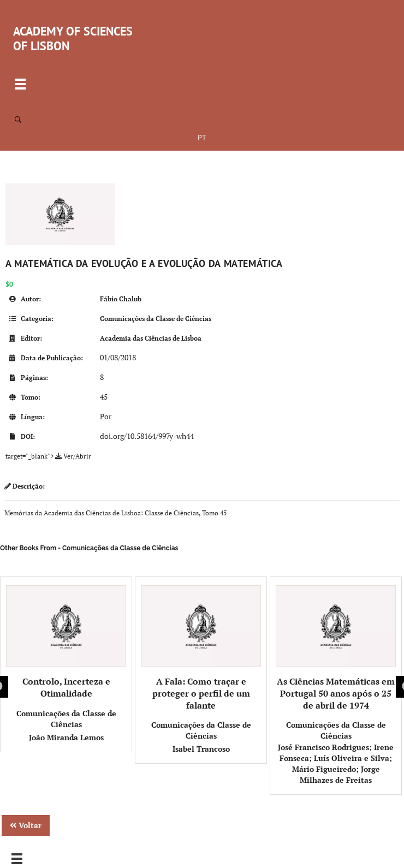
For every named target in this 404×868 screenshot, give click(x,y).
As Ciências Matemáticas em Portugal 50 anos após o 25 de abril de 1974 (336, 648)
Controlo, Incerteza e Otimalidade (66, 642)
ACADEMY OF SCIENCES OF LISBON (73, 38)
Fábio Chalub (121, 299)
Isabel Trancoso (201, 749)
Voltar (26, 825)
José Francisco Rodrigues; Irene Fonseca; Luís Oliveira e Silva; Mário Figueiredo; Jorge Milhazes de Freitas (336, 763)
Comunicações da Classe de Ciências (156, 319)
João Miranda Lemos (66, 737)
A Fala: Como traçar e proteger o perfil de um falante (201, 648)
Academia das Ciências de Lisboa (151, 338)
